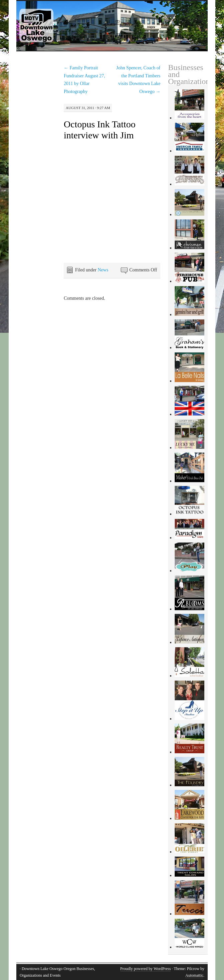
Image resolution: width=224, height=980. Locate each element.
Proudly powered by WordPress (146, 969)
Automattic (194, 975)
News (103, 270)
